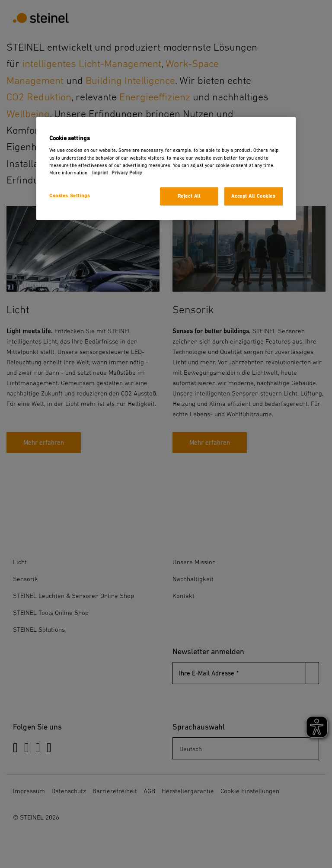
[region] (166, 169)
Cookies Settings (70, 196)
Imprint (100, 173)
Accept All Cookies (253, 196)
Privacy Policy (127, 173)
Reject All (189, 196)
